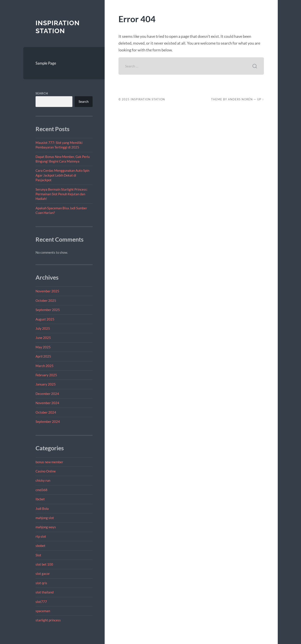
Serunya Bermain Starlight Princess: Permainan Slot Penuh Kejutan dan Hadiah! (62, 194)
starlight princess (48, 620)
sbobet (40, 546)
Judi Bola (42, 508)
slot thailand (45, 592)
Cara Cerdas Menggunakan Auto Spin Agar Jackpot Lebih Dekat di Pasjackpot (62, 175)
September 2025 (48, 310)
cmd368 (41, 490)
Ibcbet (40, 499)
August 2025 (45, 319)
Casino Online (46, 471)
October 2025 (46, 300)
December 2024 (47, 394)
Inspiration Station (58, 27)
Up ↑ (260, 99)
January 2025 (46, 384)
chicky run (43, 480)
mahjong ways (46, 527)
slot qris (41, 583)
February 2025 (46, 375)
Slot (38, 555)
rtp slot (41, 536)
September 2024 (48, 421)
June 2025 (43, 338)
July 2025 (43, 328)
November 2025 (47, 291)
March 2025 (45, 366)
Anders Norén (240, 99)
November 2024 (47, 403)
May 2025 (43, 347)
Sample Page (46, 63)
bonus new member (49, 462)
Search (42, 93)
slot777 (41, 602)
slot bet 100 (44, 564)
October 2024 (46, 412)
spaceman (43, 611)
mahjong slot (45, 518)
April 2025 (43, 356)
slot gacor (43, 573)
